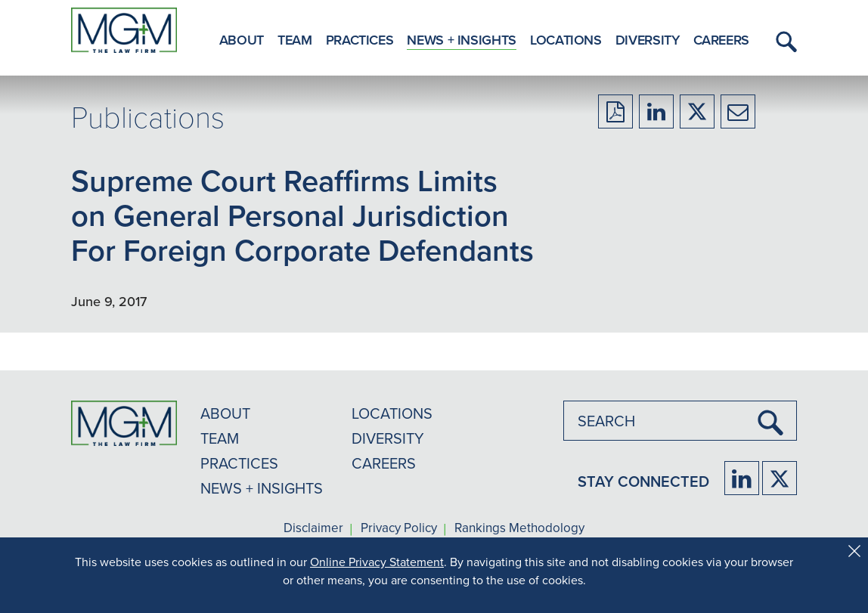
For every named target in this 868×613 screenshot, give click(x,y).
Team (295, 40)
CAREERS (384, 463)
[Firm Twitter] (780, 478)
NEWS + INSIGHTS (262, 488)
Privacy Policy (399, 528)
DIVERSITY (388, 438)
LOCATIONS (392, 413)
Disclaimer (313, 528)
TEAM (220, 438)
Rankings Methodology (519, 528)
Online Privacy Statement (377, 562)
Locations (566, 40)
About (242, 40)
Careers (721, 40)
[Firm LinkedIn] (742, 478)
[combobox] (680, 421)
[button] (784, 42)
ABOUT (225, 413)
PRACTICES (239, 463)
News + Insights (462, 40)
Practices (360, 40)
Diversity (648, 40)
